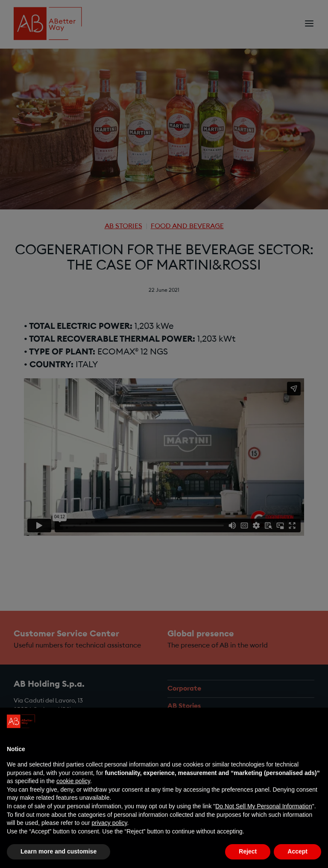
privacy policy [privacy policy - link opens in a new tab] (109, 823)
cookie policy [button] (73, 781)
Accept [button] (297, 851)
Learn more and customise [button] (59, 851)
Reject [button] (248, 851)
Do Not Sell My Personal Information (264, 806)
